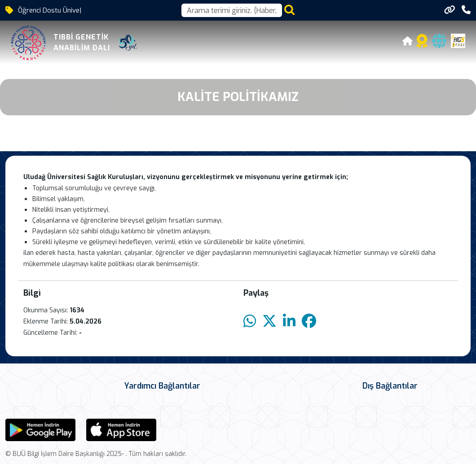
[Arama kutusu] (232, 10)
